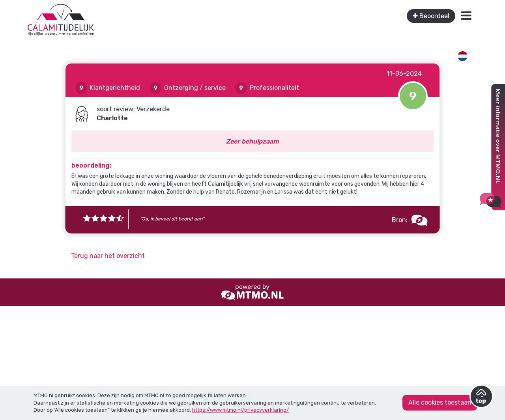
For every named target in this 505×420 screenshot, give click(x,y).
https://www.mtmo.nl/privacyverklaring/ (240, 410)
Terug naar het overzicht (108, 256)
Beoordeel (431, 16)
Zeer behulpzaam (252, 141)
